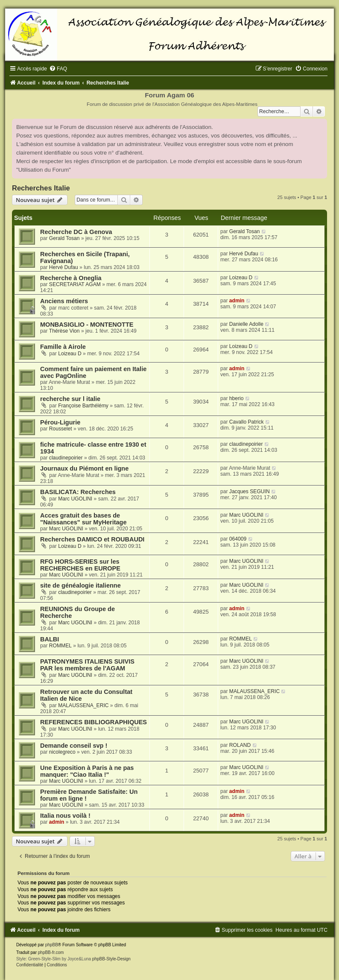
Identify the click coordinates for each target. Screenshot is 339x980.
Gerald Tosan (64, 238)
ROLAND (240, 745)
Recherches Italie (41, 188)
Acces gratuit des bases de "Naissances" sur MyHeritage (83, 519)
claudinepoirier (66, 458)
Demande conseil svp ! (74, 746)
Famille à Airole (63, 347)
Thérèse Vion (64, 331)
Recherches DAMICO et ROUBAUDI (92, 539)
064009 (238, 539)
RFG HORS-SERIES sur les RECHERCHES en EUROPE (80, 565)
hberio (237, 398)
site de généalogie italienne (80, 585)
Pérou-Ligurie (60, 422)
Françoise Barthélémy (83, 406)
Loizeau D (241, 278)
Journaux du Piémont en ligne (84, 468)
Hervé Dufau (64, 267)
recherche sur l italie (70, 399)
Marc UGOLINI (75, 499)
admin (237, 301)
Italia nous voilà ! (65, 816)
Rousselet (61, 429)
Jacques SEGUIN (250, 491)
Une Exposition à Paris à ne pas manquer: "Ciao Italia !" (87, 771)
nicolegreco (62, 752)
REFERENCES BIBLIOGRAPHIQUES (94, 722)
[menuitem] (58, 69)
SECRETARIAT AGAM (75, 284)
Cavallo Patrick (247, 422)
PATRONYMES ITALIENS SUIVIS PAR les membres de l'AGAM (87, 665)
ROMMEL (60, 646)
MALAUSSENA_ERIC (83, 705)
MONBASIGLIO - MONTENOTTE (87, 325)
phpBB (52, 945)
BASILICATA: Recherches (78, 492)
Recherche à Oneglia (71, 278)
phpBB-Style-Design (111, 959)
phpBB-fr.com (51, 952)
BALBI (50, 639)
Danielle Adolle (246, 324)
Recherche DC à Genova (76, 232)
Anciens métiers (64, 301)
